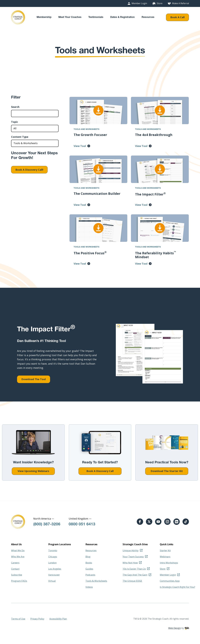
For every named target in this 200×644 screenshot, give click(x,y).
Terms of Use (18, 619)
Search (15, 107)
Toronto (53, 550)
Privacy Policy (37, 619)
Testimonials (96, 17)
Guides (89, 569)
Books (89, 563)
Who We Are (18, 557)
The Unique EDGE (132, 581)
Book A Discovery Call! (29, 170)
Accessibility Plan (58, 619)
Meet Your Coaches (70, 17)
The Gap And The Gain (135, 575)
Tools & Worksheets (96, 581)
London (52, 563)
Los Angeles (55, 569)
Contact (15, 569)
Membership (44, 17)
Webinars (165, 557)
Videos (89, 587)
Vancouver (54, 575)
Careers (15, 563)
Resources (148, 17)
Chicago (53, 557)
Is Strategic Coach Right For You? (177, 587)
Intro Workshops (169, 563)
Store (160, 3)
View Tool (80, 146)
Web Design (175, 628)
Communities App (170, 581)
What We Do (18, 550)
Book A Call (177, 17)
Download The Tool (34, 379)
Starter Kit (165, 550)
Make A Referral (181, 3)
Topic (14, 122)
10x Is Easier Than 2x (134, 569)
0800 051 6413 (82, 524)
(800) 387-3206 (47, 524)
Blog (88, 557)
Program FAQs (19, 581)
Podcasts (90, 575)
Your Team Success (133, 557)
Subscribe (17, 575)
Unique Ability (131, 550)
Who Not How (130, 563)
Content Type (20, 137)
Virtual (52, 581)
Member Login (139, 3)
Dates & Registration (122, 17)
